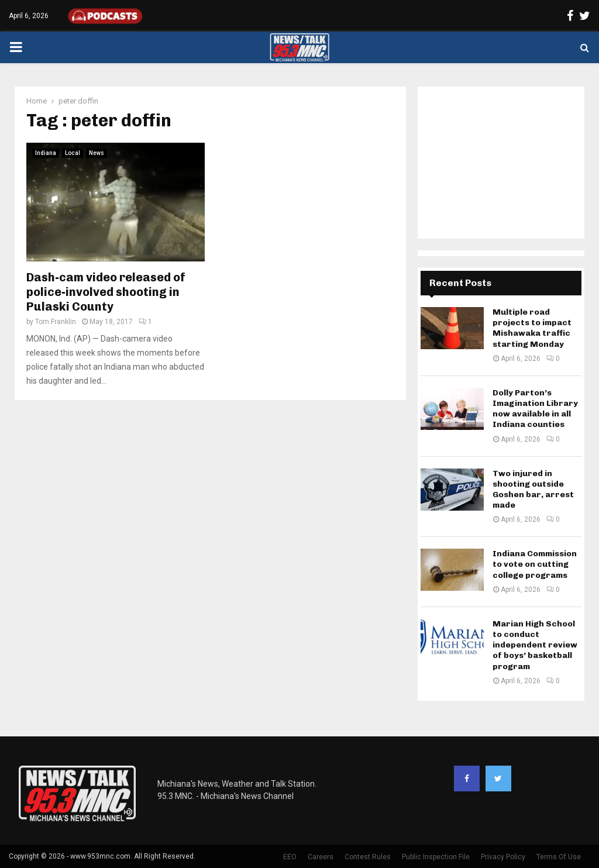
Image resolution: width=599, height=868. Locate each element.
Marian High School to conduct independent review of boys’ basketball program (535, 645)
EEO (290, 857)
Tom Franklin (56, 322)
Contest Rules (368, 857)
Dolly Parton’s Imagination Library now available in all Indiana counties (535, 409)
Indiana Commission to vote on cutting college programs (535, 564)
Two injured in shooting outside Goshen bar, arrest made (533, 490)
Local (73, 153)
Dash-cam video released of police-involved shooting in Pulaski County (106, 292)
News (97, 153)
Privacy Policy (503, 857)
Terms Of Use (559, 857)
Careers (321, 857)
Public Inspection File (436, 857)
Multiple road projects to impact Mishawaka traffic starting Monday (532, 328)
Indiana (46, 153)
